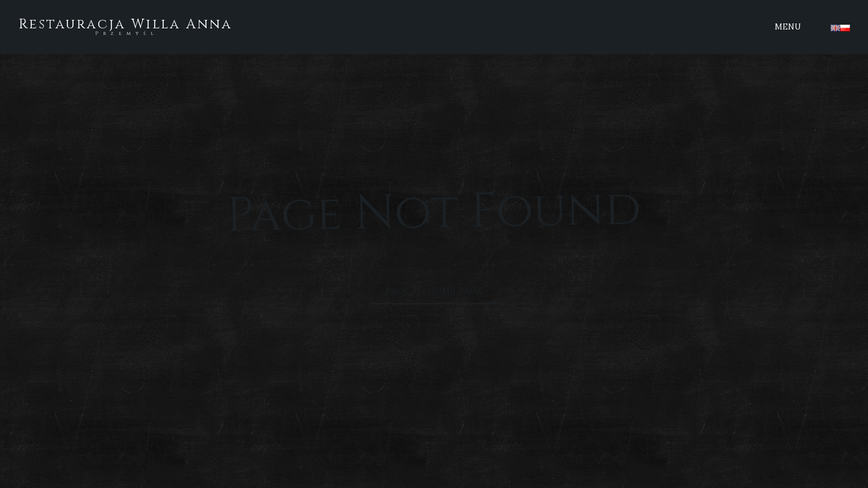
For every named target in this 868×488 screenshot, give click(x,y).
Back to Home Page (434, 290)
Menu (788, 27)
